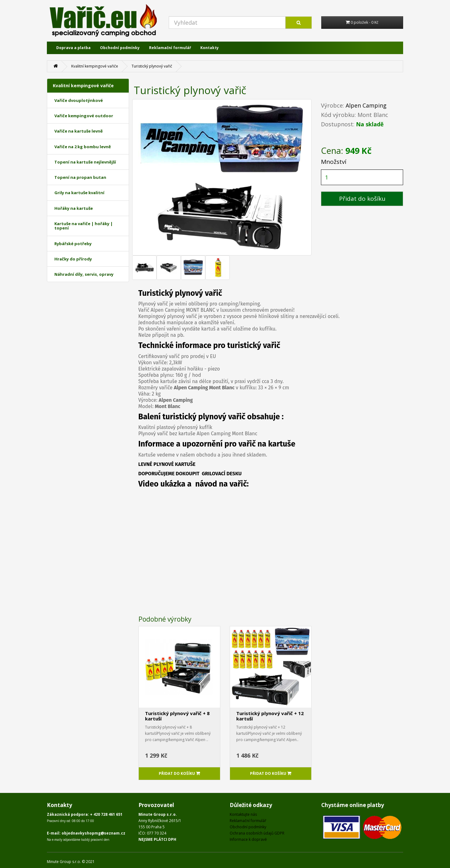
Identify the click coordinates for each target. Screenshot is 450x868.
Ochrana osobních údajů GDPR (257, 833)
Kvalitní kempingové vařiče (95, 66)
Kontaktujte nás (243, 814)
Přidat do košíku (362, 199)
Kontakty (210, 48)
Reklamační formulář (170, 48)
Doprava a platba (73, 48)
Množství (334, 162)
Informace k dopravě (248, 839)
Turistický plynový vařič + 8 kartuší (177, 716)
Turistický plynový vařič (152, 66)
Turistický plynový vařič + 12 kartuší (270, 716)
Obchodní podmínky (120, 48)
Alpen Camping (366, 105)
